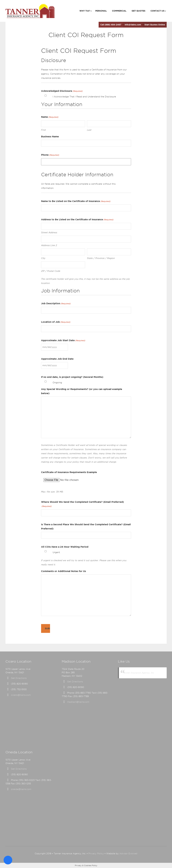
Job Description (56, 304)
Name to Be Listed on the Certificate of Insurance (76, 201)
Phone (50, 155)
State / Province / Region (101, 258)
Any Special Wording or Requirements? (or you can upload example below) (82, 391)
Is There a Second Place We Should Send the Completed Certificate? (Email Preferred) (86, 526)
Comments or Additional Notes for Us (64, 571)
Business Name (50, 136)
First (43, 130)
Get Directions (19, 678)
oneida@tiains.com (21, 789)
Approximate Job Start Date (63, 341)
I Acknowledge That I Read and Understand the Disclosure (84, 97)
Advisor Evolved (128, 854)
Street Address (49, 232)
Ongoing (57, 383)
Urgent (56, 552)
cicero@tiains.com (21, 695)
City (43, 258)
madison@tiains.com (78, 702)
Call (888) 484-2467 (111, 25)
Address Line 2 (49, 245)
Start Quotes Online (155, 25)
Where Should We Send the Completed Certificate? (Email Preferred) (82, 504)
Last (89, 130)
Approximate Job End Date (57, 359)
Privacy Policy (96, 854)
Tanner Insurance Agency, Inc (138, 673)
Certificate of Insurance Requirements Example (69, 472)
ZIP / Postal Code (51, 271)
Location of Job (56, 322)
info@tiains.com (133, 25)
